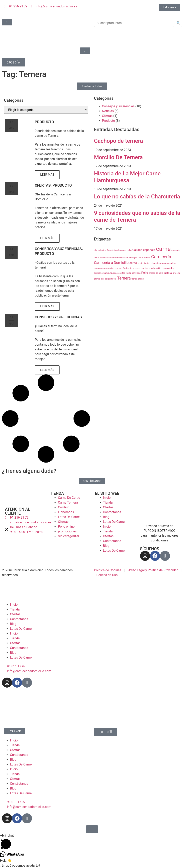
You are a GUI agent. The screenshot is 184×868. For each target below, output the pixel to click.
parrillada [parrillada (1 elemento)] (136, 273)
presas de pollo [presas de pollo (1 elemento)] (156, 273)
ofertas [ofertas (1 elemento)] (122, 273)
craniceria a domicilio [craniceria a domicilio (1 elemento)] (151, 268)
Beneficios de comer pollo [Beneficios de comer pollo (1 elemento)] (119, 250)
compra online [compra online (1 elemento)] (169, 263)
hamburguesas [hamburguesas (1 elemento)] (111, 273)
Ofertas (43, 185)
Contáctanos (112, 512)
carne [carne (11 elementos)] (163, 249)
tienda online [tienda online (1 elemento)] (138, 279)
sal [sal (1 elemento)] (102, 279)
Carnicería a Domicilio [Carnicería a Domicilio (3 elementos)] (111, 263)
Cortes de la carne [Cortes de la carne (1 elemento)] (131, 268)
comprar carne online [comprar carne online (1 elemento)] (104, 268)
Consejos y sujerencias (58, 249)
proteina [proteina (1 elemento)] (168, 273)
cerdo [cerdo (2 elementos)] (133, 263)
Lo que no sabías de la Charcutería (137, 197)
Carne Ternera (68, 502)
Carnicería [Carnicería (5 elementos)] (161, 257)
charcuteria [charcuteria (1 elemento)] (156, 263)
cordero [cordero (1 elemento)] (118, 268)
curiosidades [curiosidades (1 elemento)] (168, 268)
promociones (67, 531)
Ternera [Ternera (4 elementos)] (124, 278)
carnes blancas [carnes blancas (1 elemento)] (117, 258)
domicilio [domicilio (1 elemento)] (98, 273)
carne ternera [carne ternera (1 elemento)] (144, 258)
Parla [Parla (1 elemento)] (128, 273)
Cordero (64, 507)
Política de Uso (107, 575)
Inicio (107, 498)
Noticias (108, 111)
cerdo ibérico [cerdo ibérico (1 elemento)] (144, 263)
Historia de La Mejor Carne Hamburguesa (127, 177)
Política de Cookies (108, 570)
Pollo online (66, 527)
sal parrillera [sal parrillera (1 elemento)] (110, 279)
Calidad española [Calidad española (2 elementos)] (144, 250)
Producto (44, 122)
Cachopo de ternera (119, 141)
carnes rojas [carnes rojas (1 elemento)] (131, 258)
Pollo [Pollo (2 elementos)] (145, 273)
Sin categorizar (69, 536)
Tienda (108, 502)
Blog (106, 517)
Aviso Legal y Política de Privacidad (153, 570)
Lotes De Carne (69, 517)
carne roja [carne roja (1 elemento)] (105, 258)
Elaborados (66, 512)
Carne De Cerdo (69, 498)
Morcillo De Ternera (118, 157)
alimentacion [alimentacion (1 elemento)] (100, 250)
